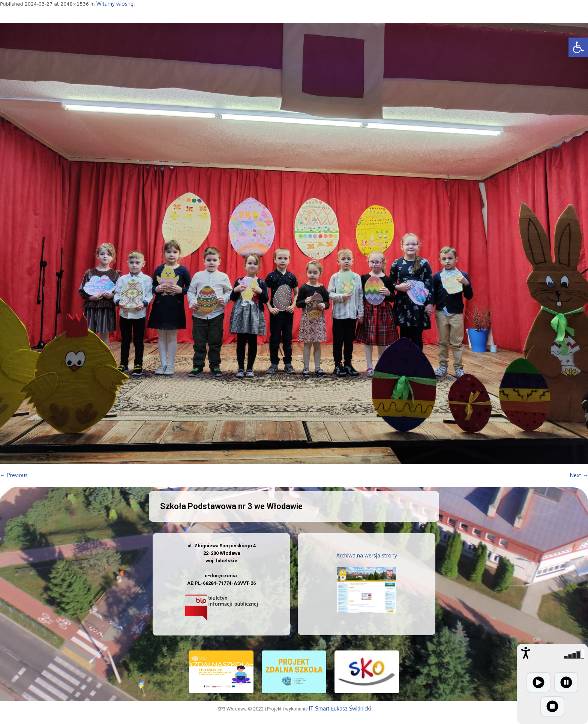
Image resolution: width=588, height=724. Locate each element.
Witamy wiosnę (115, 4)
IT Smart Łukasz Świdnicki (340, 708)
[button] (578, 47)
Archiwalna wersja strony (367, 555)
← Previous (14, 475)
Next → (579, 475)
